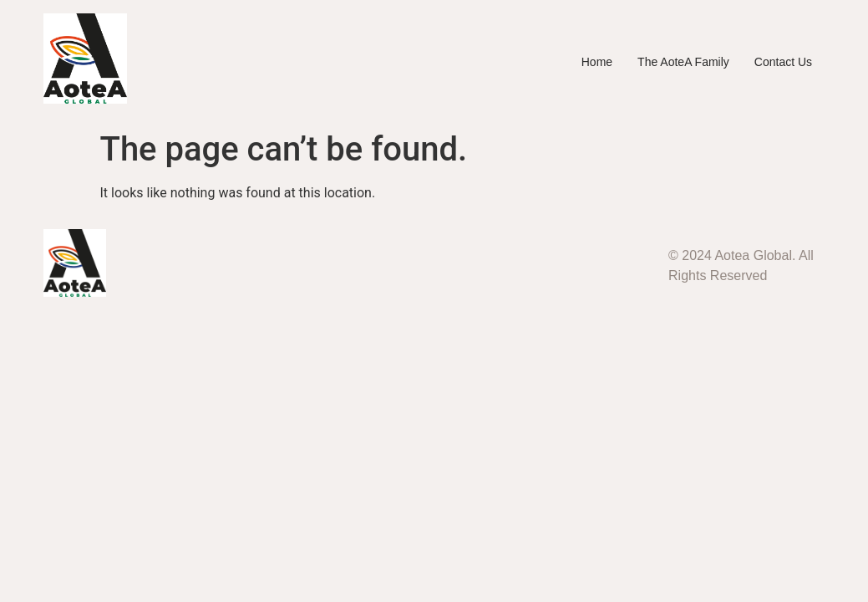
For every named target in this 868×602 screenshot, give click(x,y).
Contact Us (783, 62)
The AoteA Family (683, 62)
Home (597, 62)
